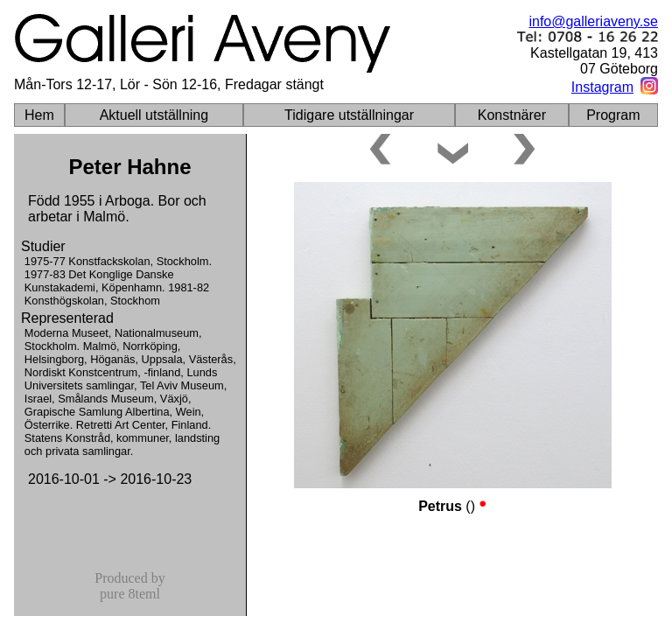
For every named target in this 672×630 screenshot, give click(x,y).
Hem (39, 115)
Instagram (602, 87)
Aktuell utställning (154, 115)
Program (613, 115)
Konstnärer (512, 115)
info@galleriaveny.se (593, 21)
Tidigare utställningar (349, 115)
